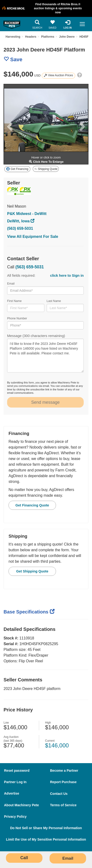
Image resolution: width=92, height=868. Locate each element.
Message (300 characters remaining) (45, 353)
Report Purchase (63, 782)
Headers (31, 37)
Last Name (65, 306)
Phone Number (45, 323)
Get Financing (17, 169)
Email (45, 288)
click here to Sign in (67, 275)
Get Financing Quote (32, 505)
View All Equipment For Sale (33, 237)
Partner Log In (15, 782)
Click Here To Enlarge (46, 162)
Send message (45, 402)
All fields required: (45, 276)
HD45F (84, 37)
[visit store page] (26, 191)
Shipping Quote (46, 169)
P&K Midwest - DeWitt (27, 214)
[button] (8, 124)
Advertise (12, 793)
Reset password (17, 771)
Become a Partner (64, 771)
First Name (26, 306)
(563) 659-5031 (20, 228)
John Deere (67, 37)
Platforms (48, 37)
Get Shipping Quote (32, 571)
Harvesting (13, 37)
